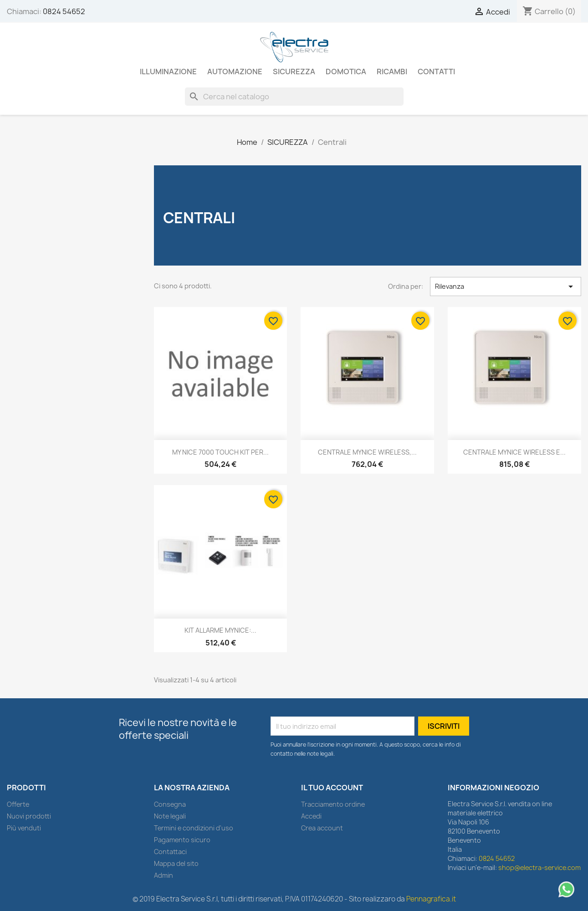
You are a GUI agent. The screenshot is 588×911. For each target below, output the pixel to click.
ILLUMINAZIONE (168, 72)
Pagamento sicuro (182, 840)
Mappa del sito (176, 863)
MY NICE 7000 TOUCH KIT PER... (220, 452)
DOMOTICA (346, 72)
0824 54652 (64, 11)
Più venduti (24, 828)
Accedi (311, 816)
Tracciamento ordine (333, 804)
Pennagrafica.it (431, 899)
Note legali (170, 816)
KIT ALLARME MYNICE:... (220, 630)
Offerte (18, 804)
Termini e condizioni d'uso (194, 828)
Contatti (436, 72)
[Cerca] (294, 97)
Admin (164, 875)
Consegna (170, 804)
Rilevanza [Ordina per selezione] (506, 287)
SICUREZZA (294, 72)
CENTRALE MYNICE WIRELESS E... (514, 452)
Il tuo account (332, 788)
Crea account (322, 828)
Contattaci (170, 852)
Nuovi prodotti (29, 816)
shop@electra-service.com (539, 867)
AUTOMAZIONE (235, 72)
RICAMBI (392, 72)
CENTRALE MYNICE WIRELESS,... (367, 452)
